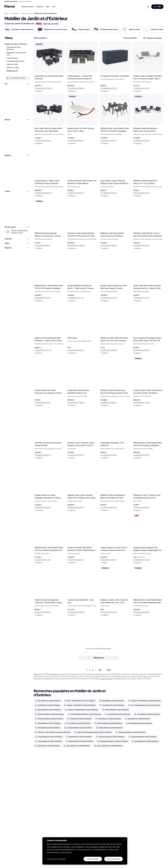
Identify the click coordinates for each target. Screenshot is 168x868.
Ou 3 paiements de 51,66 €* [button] (142, 560)
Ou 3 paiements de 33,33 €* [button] (142, 193)
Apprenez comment (51, 24)
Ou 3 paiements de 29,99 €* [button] (142, 350)
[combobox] (131, 38)
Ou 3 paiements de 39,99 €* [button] (43, 141)
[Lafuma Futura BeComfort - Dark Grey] (82, 592)
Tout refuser (93, 859)
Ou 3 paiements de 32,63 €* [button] (43, 403)
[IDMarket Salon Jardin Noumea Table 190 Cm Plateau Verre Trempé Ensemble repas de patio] (82, 487)
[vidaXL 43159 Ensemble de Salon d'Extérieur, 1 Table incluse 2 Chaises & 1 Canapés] (49, 330)
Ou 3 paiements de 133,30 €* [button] (76, 403)
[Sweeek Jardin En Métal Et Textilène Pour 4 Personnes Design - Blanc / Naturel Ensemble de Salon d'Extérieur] (148, 68)
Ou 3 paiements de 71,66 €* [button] (43, 560)
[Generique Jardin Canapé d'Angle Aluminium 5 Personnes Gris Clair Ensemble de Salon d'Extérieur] (82, 225)
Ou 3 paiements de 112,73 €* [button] (43, 350)
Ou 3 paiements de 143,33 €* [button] (43, 88)
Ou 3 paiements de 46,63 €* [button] (43, 507)
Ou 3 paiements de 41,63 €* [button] (76, 298)
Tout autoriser (113, 859)
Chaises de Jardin (13, 68)
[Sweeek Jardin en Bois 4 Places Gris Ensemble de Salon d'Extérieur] (148, 382)
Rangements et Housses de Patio (16, 54)
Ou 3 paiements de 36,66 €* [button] (43, 455)
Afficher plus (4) (12, 71)
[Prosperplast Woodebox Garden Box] (115, 68)
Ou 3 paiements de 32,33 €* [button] (109, 193)
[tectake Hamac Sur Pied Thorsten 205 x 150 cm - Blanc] (82, 120)
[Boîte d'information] (47, 38)
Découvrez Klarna (28, 7)
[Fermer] (124, 840)
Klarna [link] (7, 14)
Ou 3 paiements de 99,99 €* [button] (76, 507)
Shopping (40, 7)
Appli (48, 7)
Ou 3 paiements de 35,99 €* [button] (76, 455)
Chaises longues (12, 58)
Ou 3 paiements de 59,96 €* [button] (76, 141)
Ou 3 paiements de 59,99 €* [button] (109, 141)
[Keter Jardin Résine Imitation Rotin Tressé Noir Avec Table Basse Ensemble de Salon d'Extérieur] (49, 120)
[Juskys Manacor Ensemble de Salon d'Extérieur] (49, 68)
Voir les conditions (106, 679)
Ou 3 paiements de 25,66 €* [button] (142, 507)
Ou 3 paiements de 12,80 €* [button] (109, 88)
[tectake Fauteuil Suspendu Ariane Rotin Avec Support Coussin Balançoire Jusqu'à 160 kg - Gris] (115, 277)
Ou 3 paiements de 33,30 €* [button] (76, 193)
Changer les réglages (56, 859)
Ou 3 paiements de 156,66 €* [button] (76, 88)
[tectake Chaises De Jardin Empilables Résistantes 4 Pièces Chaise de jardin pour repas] (49, 487)
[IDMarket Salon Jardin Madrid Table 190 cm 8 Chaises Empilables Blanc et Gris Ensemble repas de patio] (148, 592)
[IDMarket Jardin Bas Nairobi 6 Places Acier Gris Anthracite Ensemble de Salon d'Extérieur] (148, 120)
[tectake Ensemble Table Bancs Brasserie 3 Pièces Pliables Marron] (82, 539)
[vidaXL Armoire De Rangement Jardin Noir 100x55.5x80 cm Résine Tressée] (49, 592)
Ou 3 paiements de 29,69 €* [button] (43, 612)
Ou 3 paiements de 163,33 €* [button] (43, 193)
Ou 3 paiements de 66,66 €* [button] (109, 245)
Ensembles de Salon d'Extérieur (14, 48)
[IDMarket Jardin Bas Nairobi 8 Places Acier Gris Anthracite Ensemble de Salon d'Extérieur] (115, 225)
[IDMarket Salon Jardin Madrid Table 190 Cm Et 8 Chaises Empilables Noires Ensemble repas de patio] (49, 277)
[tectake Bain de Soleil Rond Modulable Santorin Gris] (82, 382)
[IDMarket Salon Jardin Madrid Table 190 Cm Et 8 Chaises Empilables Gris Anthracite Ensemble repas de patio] (148, 435)
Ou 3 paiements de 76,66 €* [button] (43, 298)
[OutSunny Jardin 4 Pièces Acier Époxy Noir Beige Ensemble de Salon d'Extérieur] (115, 382)
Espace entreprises (25, 2)
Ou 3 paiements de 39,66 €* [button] (109, 350)
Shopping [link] (15, 14)
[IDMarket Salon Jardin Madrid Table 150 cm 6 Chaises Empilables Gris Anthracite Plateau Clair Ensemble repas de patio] (49, 539)
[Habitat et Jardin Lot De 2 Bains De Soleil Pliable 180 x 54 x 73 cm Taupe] (115, 592)
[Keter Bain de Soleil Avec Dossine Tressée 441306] (49, 435)
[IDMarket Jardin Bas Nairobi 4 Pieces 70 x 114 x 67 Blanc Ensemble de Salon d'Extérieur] (148, 173)
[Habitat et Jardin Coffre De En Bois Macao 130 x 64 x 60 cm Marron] (115, 330)
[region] (85, 851)
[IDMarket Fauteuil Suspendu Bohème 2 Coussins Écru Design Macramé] (49, 225)
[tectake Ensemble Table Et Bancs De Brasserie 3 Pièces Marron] (82, 173)
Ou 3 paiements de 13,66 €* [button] (109, 455)
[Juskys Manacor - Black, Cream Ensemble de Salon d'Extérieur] (49, 173)
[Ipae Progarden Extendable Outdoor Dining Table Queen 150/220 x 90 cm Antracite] (148, 330)
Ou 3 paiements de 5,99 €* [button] (42, 245)
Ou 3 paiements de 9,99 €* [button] (141, 298)
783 (100, 670)
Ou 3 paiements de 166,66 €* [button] (76, 245)
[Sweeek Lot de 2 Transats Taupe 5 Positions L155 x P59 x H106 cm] (82, 435)
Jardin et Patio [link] (26, 14)
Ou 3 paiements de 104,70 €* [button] (76, 612)
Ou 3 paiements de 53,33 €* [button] (109, 560)
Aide (54, 7)
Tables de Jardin (12, 64)
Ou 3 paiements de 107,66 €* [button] (142, 403)
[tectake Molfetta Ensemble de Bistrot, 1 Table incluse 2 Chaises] (82, 277)
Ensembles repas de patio (15, 61)
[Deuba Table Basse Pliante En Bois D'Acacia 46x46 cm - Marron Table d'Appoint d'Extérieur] (148, 277)
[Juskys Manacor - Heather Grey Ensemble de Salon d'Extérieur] (82, 68)
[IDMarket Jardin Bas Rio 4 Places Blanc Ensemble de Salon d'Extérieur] (148, 225)
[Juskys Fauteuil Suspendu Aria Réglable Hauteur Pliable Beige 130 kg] (148, 539)
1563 (108, 670)
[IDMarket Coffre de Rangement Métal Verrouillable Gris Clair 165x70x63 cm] (115, 487)
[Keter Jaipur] (82, 330)
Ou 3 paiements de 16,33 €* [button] (76, 350)
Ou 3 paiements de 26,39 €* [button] (142, 88)
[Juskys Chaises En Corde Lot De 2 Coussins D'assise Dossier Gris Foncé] (115, 539)
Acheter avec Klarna (11, 2)
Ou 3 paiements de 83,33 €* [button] (142, 455)
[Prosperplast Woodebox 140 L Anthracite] (115, 435)
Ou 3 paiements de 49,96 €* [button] (109, 403)
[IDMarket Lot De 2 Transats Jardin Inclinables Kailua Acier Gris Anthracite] (148, 487)
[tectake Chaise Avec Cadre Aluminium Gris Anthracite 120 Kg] (49, 382)
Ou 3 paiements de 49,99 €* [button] (142, 245)
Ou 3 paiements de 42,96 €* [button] (109, 298)
